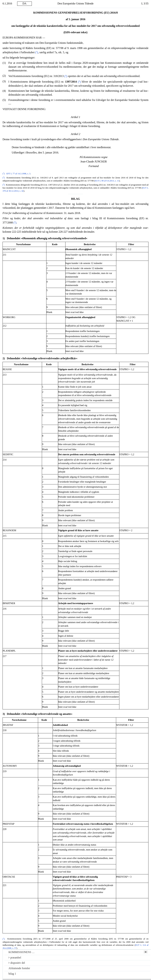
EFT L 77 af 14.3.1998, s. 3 (18, 174)
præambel (15, 958)
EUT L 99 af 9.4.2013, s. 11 (107, 181)
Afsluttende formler (19, 968)
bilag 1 (12, 974)
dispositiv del (17, 963)
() (37, 52)
